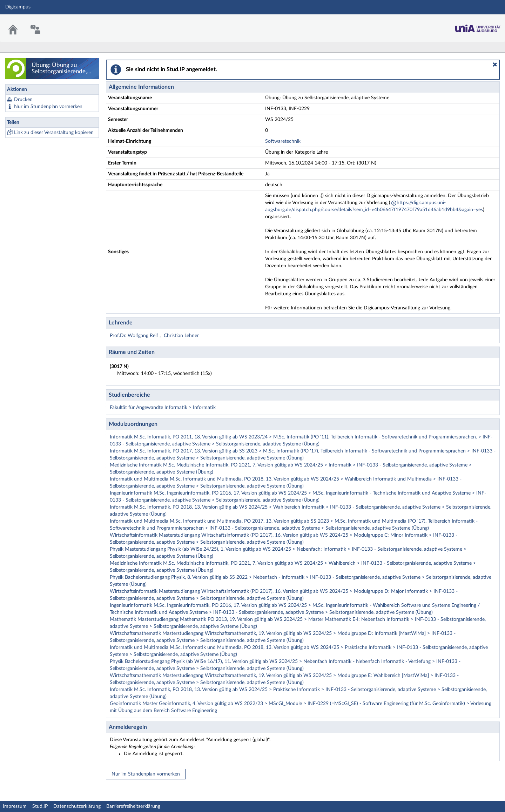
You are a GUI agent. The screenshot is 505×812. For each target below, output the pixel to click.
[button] (495, 65)
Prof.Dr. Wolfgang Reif (135, 336)
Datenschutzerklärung (77, 806)
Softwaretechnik (283, 141)
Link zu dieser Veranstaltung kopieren (54, 133)
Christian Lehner (181, 336)
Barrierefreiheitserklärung (133, 806)
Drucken (23, 100)
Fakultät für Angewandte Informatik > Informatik (163, 408)
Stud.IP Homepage (478, 26)
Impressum (15, 806)
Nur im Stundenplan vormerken (48, 107)
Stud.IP (40, 806)
